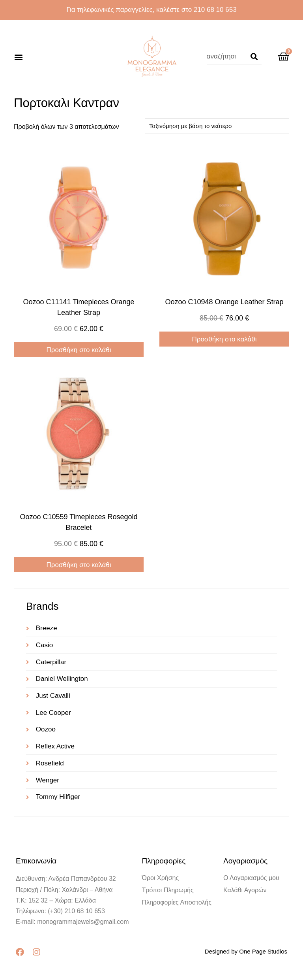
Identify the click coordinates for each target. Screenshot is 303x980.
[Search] (254, 57)
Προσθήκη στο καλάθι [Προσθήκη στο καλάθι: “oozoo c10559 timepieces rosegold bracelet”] (79, 565)
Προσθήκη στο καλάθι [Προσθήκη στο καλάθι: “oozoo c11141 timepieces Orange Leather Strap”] (79, 350)
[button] (18, 57)
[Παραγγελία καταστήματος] (217, 126)
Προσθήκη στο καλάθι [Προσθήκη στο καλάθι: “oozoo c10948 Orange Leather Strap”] (224, 339)
